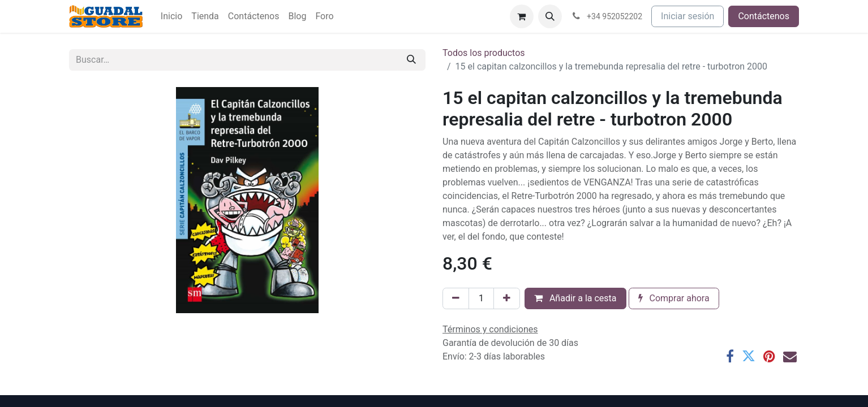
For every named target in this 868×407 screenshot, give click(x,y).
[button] (550, 16)
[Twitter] (749, 356)
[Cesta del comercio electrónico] (522, 16)
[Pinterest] (769, 356)
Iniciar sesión (687, 16)
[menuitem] (171, 16)
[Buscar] (411, 60)
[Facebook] (730, 356)
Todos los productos (484, 53)
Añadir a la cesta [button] (575, 298)
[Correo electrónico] (790, 356)
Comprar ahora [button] (674, 298)
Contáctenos (764, 16)
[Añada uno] (507, 298)
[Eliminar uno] (456, 298)
